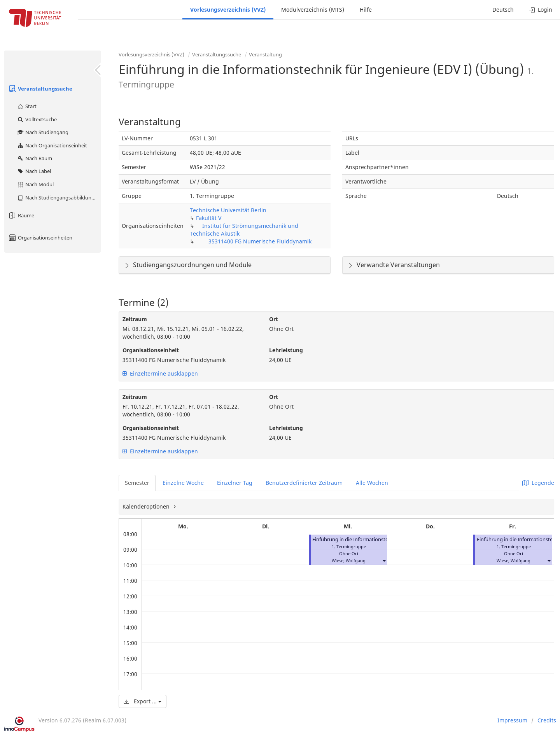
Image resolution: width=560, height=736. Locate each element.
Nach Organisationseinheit (52, 145)
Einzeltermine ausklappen (160, 373)
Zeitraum (135, 319)
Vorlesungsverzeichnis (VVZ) (228, 10)
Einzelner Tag (235, 483)
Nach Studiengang (43, 132)
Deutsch (503, 10)
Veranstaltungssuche (40, 89)
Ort (274, 319)
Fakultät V (209, 218)
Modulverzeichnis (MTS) (313, 10)
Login (541, 10)
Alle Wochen (372, 483)
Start (27, 106)
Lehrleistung (286, 350)
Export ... (143, 701)
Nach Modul (35, 184)
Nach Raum (34, 158)
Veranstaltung (265, 54)
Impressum (512, 720)
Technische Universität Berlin (228, 210)
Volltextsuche (37, 119)
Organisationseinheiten (40, 238)
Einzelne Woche (183, 483)
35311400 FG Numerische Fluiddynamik (260, 241)
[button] (384, 560)
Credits (547, 720)
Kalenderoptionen (147, 506)
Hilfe (366, 10)
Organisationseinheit (151, 350)
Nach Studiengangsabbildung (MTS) (59, 198)
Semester (137, 483)
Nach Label (34, 171)
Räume (21, 215)
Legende (538, 483)
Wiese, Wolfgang (349, 560)
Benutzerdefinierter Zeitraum (304, 483)
